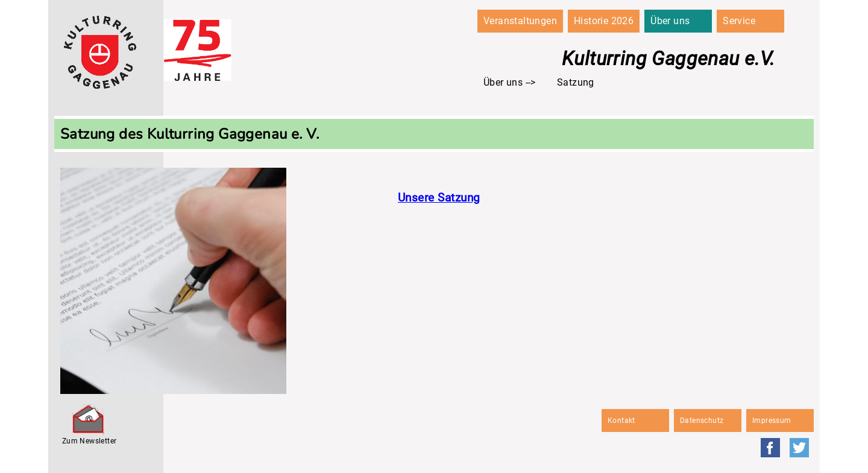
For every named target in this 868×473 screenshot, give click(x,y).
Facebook (770, 448)
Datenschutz (702, 421)
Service (739, 21)
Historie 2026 (604, 21)
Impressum (772, 421)
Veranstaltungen (520, 21)
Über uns (670, 21)
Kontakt (621, 421)
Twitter (799, 448)
